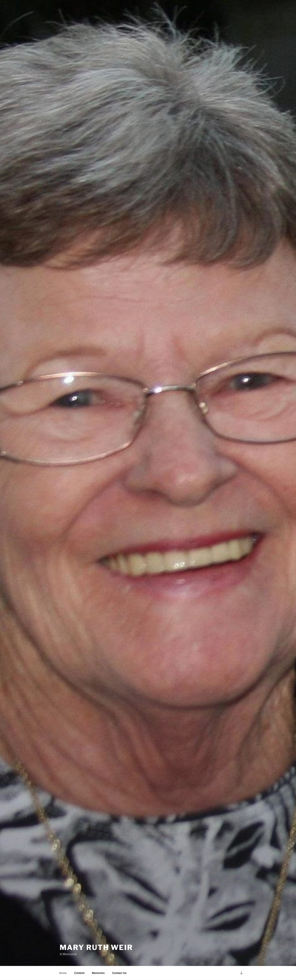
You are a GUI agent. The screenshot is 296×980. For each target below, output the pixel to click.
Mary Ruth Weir (96, 947)
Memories (98, 973)
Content (79, 973)
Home (63, 973)
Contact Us (119, 973)
